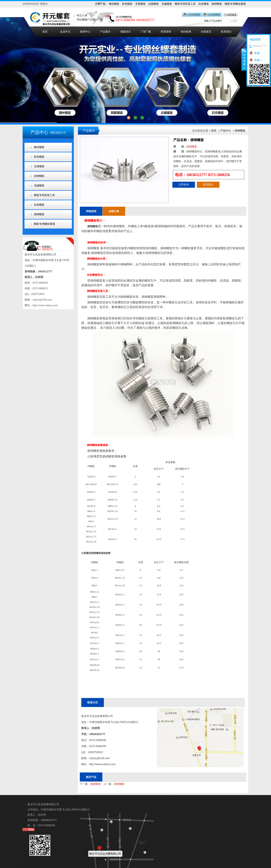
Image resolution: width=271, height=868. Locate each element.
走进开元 (65, 32)
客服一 (258, 53)
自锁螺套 (154, 4)
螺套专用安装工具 (185, 4)
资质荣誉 (166, 32)
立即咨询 (184, 185)
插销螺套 (217, 4)
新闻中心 (85, 32)
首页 (45, 32)
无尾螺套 (140, 4)
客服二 (258, 60)
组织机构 (186, 32)
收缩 (244, 59)
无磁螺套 (167, 4)
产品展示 (105, 32)
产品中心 (226, 131)
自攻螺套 (204, 4)
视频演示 (126, 32)
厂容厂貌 (146, 32)
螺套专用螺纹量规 (235, 4)
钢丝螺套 (114, 4)
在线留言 (206, 32)
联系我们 (226, 32)
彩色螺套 (127, 4)
